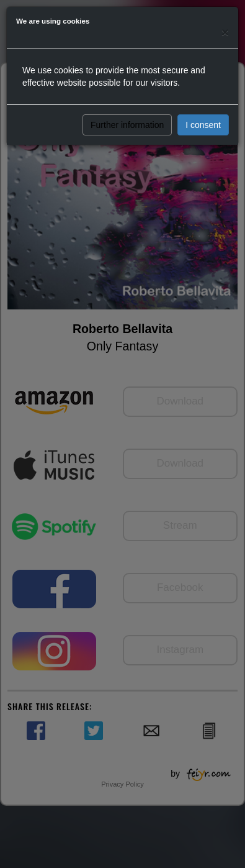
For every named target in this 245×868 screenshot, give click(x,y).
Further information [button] (127, 125)
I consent (203, 125)
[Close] (225, 32)
